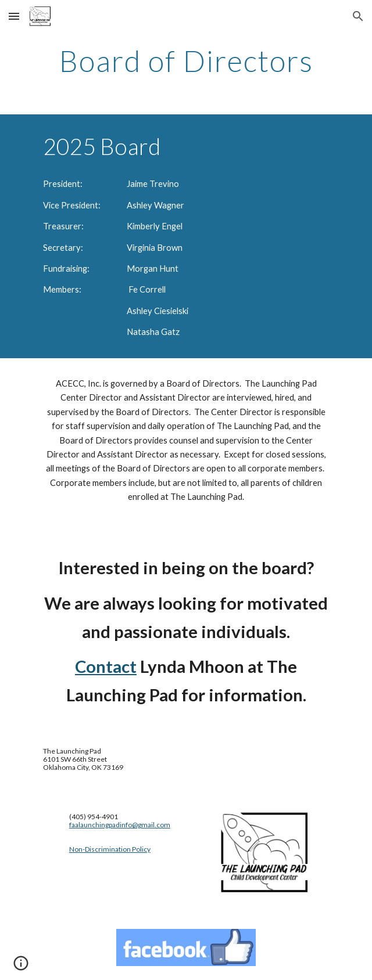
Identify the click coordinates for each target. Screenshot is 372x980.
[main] (186, 61)
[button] (14, 16)
